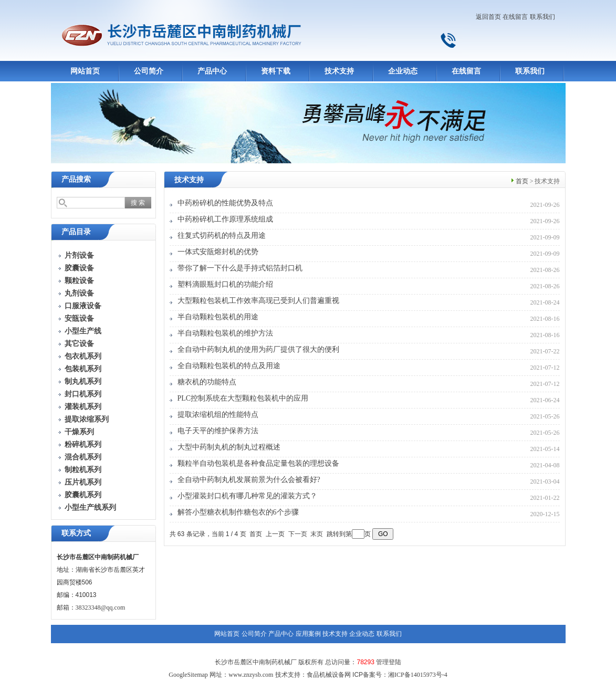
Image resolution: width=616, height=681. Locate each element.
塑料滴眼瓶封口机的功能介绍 (225, 284)
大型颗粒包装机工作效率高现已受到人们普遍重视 (258, 301)
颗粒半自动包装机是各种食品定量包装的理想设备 (258, 463)
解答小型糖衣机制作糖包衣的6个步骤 (238, 512)
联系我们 (542, 17)
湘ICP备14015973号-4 (418, 675)
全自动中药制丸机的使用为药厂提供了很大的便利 (258, 349)
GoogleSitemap (188, 675)
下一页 (298, 534)
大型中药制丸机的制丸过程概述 (229, 447)
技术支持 (339, 71)
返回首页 (488, 17)
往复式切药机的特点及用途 (222, 235)
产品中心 (212, 71)
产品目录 (76, 232)
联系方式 (76, 533)
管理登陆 (389, 662)
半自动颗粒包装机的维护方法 (225, 333)
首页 (522, 181)
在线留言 (515, 17)
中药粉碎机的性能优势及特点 (225, 203)
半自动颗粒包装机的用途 (218, 317)
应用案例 (308, 634)
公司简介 (149, 71)
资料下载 (276, 71)
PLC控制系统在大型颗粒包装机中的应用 (243, 398)
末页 (317, 534)
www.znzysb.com (251, 675)
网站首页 (85, 71)
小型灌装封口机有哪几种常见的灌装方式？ (247, 496)
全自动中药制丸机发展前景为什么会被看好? (249, 480)
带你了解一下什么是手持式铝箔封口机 (240, 268)
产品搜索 (76, 179)
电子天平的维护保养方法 (218, 431)
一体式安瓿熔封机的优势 (218, 252)
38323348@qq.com (101, 607)
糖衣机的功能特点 (207, 382)
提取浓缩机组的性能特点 (218, 415)
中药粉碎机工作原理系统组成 (225, 219)
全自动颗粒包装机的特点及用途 (229, 366)
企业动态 (403, 71)
